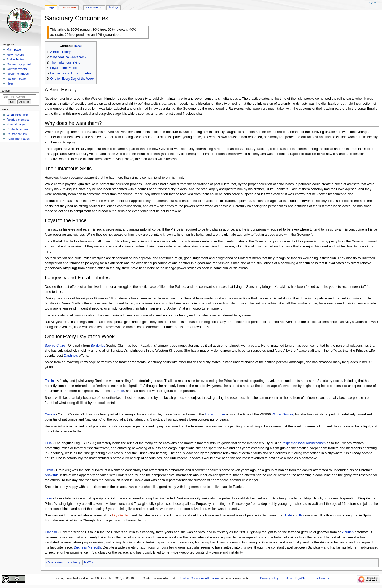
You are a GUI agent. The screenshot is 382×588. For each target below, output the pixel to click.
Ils (301, 515)
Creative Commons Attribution (199, 578)
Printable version (18, 129)
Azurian (348, 532)
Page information (18, 139)
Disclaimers (321, 578)
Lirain (49, 470)
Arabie (119, 391)
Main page (14, 50)
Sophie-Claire (55, 346)
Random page (16, 79)
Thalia (49, 381)
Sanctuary (73, 562)
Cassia (50, 414)
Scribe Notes (15, 59)
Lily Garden (121, 515)
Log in (372, 2)
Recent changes (18, 74)
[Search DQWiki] (19, 97)
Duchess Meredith (87, 547)
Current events (17, 69)
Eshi (288, 515)
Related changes (18, 120)
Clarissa (51, 532)
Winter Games (282, 414)
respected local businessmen (304, 443)
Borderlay (98, 346)
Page (51, 7)
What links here (17, 115)
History (114, 7)
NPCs (88, 562)
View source (94, 7)
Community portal (19, 64)
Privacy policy (269, 578)
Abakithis (52, 475)
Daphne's (71, 356)
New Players (15, 55)
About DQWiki (296, 578)
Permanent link (17, 134)
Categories (55, 562)
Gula (48, 443)
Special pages (16, 124)
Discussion (69, 7)
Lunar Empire (215, 414)
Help (10, 83)
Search (6, 91)
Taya (48, 498)
